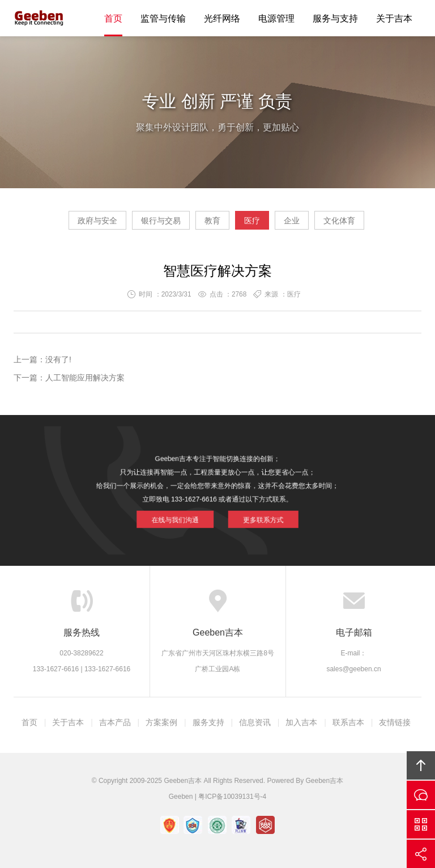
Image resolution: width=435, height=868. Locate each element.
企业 (292, 221)
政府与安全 (97, 221)
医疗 (252, 221)
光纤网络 (222, 18)
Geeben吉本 (39, 18)
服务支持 (208, 722)
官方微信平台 (421, 824)
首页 (113, 18)
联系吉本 (348, 722)
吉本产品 (115, 722)
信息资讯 (255, 722)
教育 (212, 221)
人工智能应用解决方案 (85, 378)
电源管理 (276, 18)
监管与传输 (163, 18)
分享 (421, 854)
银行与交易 (161, 221)
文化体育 (339, 221)
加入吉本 (301, 722)
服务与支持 (335, 18)
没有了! (58, 359)
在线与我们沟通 (187, 511)
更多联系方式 (250, 511)
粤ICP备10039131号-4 (232, 797)
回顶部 (421, 765)
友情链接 (395, 722)
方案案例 (161, 722)
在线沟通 (421, 795)
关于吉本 (394, 18)
